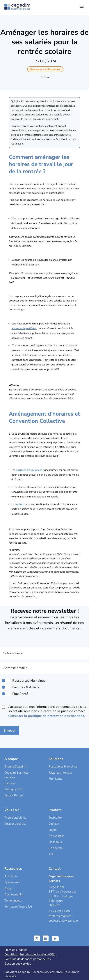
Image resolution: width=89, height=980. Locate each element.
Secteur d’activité (15, 824)
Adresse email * (15, 668)
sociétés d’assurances (29, 470)
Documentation (14, 895)
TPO (51, 854)
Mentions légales (16, 950)
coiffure (19, 504)
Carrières (10, 783)
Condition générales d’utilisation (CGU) (30, 954)
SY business (56, 836)
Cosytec (54, 824)
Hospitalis (55, 842)
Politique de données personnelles (28, 959)
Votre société (13, 653)
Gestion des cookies (18, 964)
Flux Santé (55, 779)
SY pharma (56, 848)
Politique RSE (13, 789)
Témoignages (13, 901)
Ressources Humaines (63, 767)
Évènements (12, 882)
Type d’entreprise (15, 818)
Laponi (53, 830)
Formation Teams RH (18, 907)
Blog (8, 888)
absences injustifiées (24, 328)
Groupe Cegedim (15, 767)
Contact (55, 869)
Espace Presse (14, 795)
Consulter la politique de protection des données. (47, 716)
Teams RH (55, 818)
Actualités (11, 876)
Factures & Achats (60, 773)
